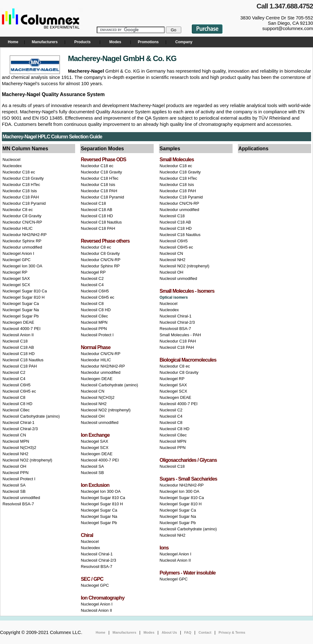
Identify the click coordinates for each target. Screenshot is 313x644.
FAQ (188, 632)
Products (82, 42)
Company (183, 42)
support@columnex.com (288, 28)
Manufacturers (45, 42)
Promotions (148, 42)
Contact (205, 632)
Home (13, 42)
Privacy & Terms (232, 632)
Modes (115, 42)
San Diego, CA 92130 (290, 23)
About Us (169, 632)
